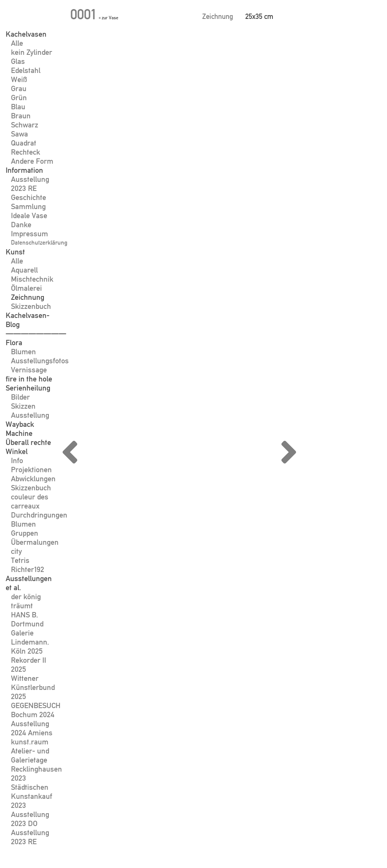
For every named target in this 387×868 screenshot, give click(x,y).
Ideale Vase (29, 215)
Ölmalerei (26, 288)
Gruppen (25, 533)
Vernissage (29, 370)
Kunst (15, 252)
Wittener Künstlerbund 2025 (33, 687)
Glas (18, 61)
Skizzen (23, 406)
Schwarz (25, 125)
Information (24, 170)
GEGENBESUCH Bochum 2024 (36, 710)
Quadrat (24, 143)
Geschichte (29, 197)
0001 (83, 14)
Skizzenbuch (31, 306)
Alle (17, 43)
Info (17, 460)
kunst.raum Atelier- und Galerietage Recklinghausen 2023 (36, 760)
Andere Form (32, 161)
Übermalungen (35, 542)
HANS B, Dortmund (27, 619)
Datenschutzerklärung (39, 243)
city (16, 551)
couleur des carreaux (30, 501)
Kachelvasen (26, 34)
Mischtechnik (32, 279)
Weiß (19, 79)
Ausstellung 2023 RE (30, 184)
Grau (19, 88)
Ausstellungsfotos (40, 361)
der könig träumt (26, 601)
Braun (21, 116)
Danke (21, 225)
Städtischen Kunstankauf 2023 (32, 796)
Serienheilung (28, 388)
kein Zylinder (32, 52)
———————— (36, 333)
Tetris (20, 560)
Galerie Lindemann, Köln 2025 (30, 642)
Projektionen (31, 470)
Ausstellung (30, 415)
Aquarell (24, 270)
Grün (19, 98)
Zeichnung (28, 297)
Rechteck (26, 152)
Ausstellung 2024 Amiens (32, 728)
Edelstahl (26, 70)
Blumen (23, 352)
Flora (14, 343)
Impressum (29, 234)
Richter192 (28, 569)
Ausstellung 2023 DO (30, 819)
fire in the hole (29, 379)
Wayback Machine (20, 429)
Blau (18, 107)
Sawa (19, 134)
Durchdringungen (39, 515)
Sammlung (28, 206)
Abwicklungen (33, 479)
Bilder (20, 397)
